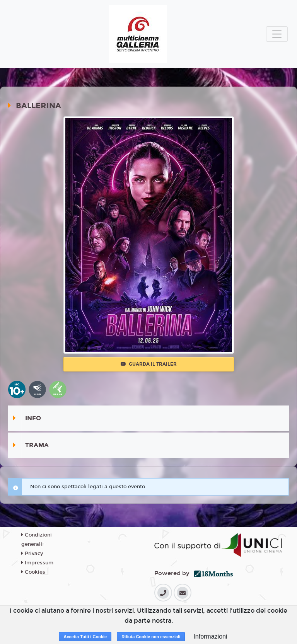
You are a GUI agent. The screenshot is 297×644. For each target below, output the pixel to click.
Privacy (32, 554)
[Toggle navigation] (277, 34)
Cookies (33, 572)
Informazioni (210, 636)
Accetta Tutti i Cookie (85, 637)
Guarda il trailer (149, 364)
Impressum (37, 563)
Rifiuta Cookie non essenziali (151, 637)
